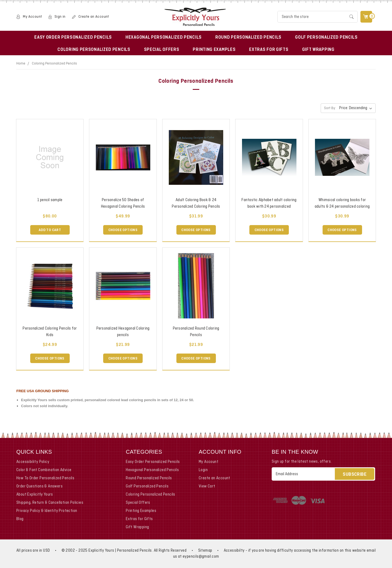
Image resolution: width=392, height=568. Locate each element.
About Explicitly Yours (35, 495)
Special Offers (162, 50)
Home (21, 64)
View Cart (207, 486)
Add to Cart (50, 230)
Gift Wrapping (318, 50)
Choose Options (123, 230)
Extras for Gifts (269, 50)
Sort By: (330, 108)
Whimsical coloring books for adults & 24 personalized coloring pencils (342, 207)
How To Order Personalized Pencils (45, 478)
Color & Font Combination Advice (44, 470)
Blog (20, 519)
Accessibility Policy (33, 462)
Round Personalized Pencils (248, 38)
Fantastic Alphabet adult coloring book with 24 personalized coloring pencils (269, 207)
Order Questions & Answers (39, 486)
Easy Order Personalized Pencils (73, 38)
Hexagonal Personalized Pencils (164, 38)
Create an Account (94, 17)
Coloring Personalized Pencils (94, 50)
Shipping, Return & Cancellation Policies (50, 503)
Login (203, 470)
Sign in (60, 17)
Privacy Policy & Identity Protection (47, 511)
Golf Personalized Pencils (326, 38)
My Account (32, 17)
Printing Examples (214, 50)
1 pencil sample (50, 200)
